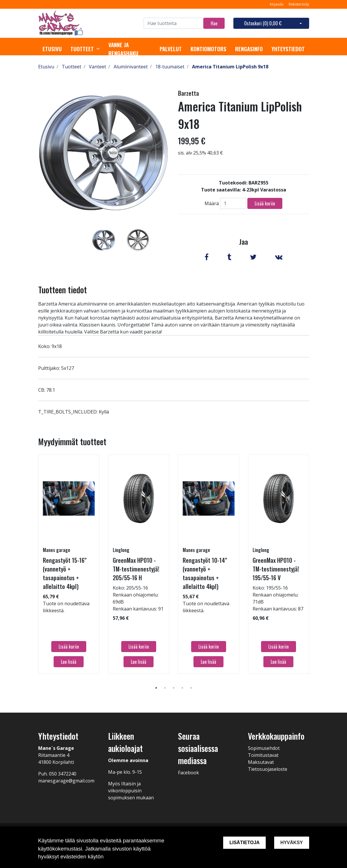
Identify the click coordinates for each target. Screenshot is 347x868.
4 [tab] (182, 688)
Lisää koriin (265, 203)
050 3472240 (63, 774)
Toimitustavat (263, 755)
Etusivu (52, 49)
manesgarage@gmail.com (66, 781)
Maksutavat (261, 762)
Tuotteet (82, 49)
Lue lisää (69, 662)
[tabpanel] (104, 240)
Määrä (212, 203)
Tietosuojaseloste (268, 769)
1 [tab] (156, 688)
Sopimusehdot (264, 748)
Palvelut (171, 49)
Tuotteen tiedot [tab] (62, 290)
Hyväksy (291, 843)
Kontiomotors (208, 49)
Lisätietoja (244, 843)
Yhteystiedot (288, 49)
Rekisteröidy (299, 4)
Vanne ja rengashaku (123, 49)
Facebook (189, 773)
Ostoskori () (263, 23)
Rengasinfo (249, 49)
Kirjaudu (277, 4)
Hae (214, 23)
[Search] (173, 23)
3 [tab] (174, 688)
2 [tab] (165, 688)
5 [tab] (191, 688)
